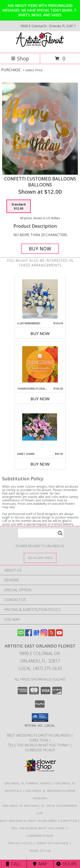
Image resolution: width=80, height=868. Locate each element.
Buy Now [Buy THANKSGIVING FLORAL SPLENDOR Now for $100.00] (40, 399)
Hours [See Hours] (67, 864)
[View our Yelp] (52, 635)
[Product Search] (41, 533)
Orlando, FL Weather (20, 806)
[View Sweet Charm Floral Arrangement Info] (40, 429)
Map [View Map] (40, 864)
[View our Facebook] (29, 635)
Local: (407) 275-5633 (40, 668)
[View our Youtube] (59, 635)
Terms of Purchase (53, 843)
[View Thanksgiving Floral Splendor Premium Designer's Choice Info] (40, 364)
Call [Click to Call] (13, 864)
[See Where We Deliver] (40, 558)
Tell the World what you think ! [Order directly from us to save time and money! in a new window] (39, 745)
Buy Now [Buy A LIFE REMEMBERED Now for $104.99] (40, 334)
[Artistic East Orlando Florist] (40, 47)
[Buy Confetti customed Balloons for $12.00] (40, 249)
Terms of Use (40, 851)
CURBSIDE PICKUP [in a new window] (40, 750)
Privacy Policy (21, 843)
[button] (40, 718)
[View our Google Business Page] (36, 635)
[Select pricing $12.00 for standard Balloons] (19, 206)
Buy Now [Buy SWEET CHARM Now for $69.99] (40, 464)
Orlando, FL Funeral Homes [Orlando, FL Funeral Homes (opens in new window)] (28, 783)
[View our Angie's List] (21, 635)
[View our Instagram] (44, 635)
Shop (20, 58)
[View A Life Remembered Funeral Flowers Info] (40, 299)
